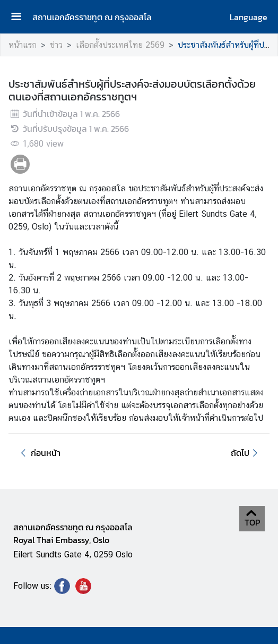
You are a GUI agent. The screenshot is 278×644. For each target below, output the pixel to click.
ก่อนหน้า (39, 453)
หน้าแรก (23, 45)
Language (249, 17)
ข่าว (56, 45)
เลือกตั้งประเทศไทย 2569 (120, 45)
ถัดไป (246, 453)
